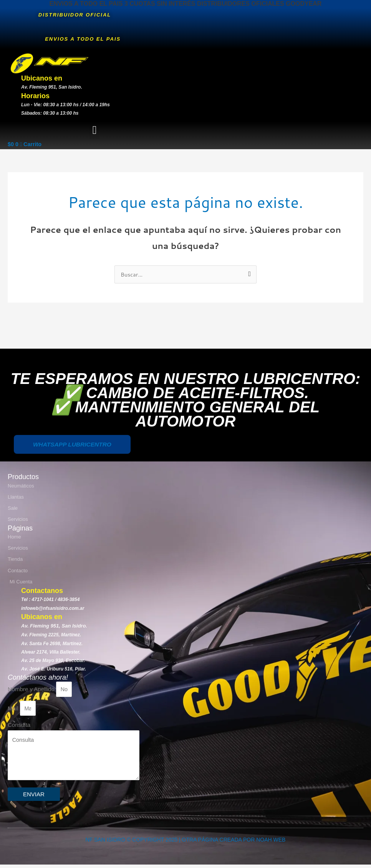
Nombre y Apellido (32, 689)
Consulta (19, 726)
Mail (14, 709)
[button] (94, 130)
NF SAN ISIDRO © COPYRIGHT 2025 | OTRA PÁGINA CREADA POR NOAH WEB (186, 843)
